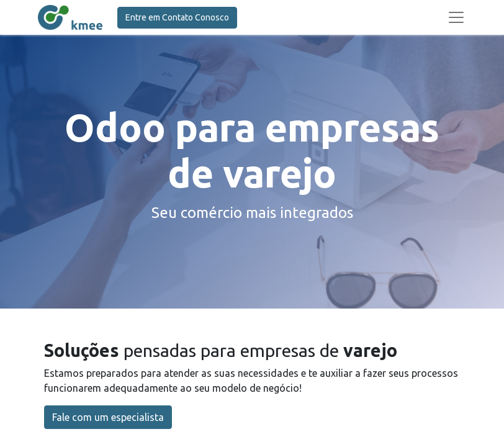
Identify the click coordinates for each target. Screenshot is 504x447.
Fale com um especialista (108, 417)
